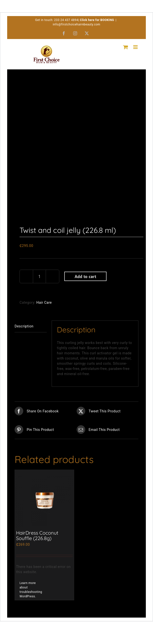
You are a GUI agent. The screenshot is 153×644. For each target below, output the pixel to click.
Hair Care (44, 302)
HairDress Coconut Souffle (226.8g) (37, 536)
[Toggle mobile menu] (136, 47)
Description (24, 326)
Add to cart (85, 276)
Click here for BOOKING (97, 20)
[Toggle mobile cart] (126, 47)
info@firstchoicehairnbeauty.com (76, 24)
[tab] (31, 326)
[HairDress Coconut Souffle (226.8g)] (44, 499)
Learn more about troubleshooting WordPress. (31, 590)
